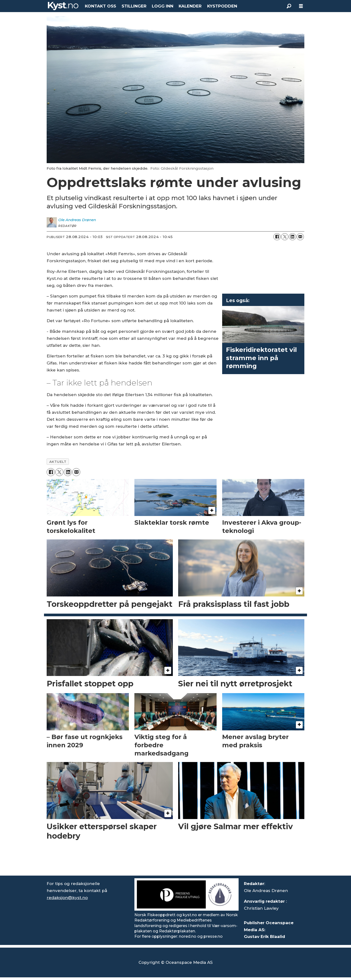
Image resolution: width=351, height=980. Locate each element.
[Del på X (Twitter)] (285, 237)
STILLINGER (134, 6)
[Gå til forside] (63, 6)
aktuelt (58, 462)
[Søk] (289, 6)
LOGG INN (163, 6)
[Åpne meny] (301, 6)
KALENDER (190, 6)
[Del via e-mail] (300, 237)
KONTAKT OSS (100, 6)
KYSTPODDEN (222, 6)
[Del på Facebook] (277, 237)
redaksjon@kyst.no (67, 898)
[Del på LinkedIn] (292, 237)
